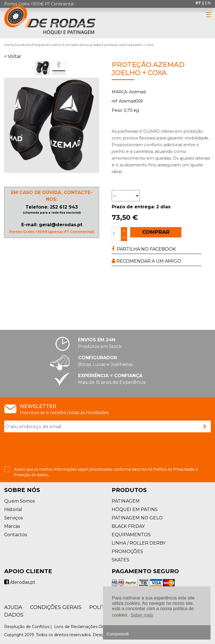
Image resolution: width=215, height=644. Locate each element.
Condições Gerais (56, 607)
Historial (13, 509)
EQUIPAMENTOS (131, 535)
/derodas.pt (20, 582)
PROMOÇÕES (127, 551)
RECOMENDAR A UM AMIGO (146, 261)
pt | (200, 3)
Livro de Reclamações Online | (84, 627)
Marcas (12, 526)
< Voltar (13, 56)
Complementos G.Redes (83, 45)
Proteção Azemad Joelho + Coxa (129, 45)
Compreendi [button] (118, 634)
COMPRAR (156, 232)
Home (9, 45)
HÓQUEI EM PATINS (48, 45)
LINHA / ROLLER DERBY (139, 543)
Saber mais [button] (142, 615)
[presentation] (47, 450)
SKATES (121, 560)
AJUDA (13, 607)
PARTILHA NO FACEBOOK (144, 249)
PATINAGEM (126, 501)
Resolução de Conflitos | (29, 627)
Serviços (13, 518)
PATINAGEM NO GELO (137, 518)
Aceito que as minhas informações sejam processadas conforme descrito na (106, 472)
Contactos (16, 535)
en (208, 3)
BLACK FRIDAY (128, 526)
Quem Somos (19, 501)
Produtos (24, 45)
